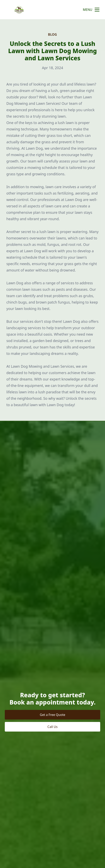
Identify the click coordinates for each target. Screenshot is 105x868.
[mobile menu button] (97, 10)
